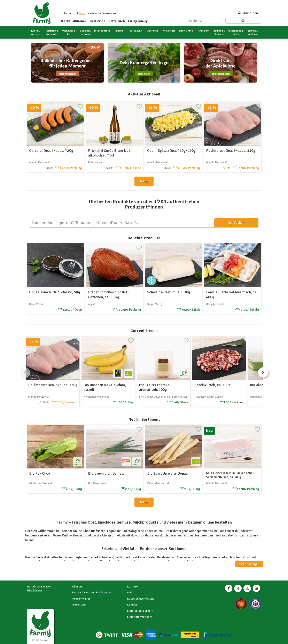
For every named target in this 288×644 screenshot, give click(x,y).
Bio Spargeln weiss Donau (167, 473)
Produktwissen (81, 599)
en (70, 13)
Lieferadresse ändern (140, 611)
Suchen (236, 223)
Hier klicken (34, 590)
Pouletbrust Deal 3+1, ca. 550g (231, 151)
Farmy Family (138, 21)
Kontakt (132, 605)
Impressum (79, 605)
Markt (65, 21)
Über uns (78, 587)
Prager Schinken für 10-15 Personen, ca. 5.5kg (109, 294)
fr (66, 13)
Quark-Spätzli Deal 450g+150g (171, 151)
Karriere (132, 587)
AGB (130, 592)
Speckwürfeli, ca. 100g (212, 385)
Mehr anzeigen (249, 564)
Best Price (98, 21)
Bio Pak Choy (40, 473)
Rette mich (117, 21)
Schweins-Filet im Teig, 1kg (169, 292)
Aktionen (80, 21)
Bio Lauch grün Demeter (107, 473)
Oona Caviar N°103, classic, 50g (55, 292)
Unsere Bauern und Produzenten (92, 592)
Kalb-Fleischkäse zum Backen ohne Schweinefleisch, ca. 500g (229, 475)
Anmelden (248, 13)
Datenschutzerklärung (141, 599)
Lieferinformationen (140, 617)
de (62, 13)
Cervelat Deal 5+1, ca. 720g (51, 151)
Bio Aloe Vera (260, 385)
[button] (82, 13)
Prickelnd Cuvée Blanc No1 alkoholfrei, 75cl (109, 153)
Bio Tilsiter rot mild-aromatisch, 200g (155, 387)
